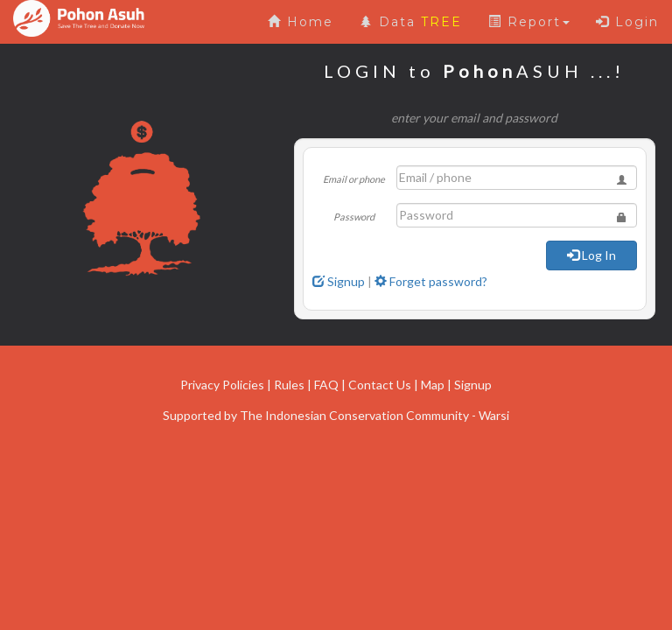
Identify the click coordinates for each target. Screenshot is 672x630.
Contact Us (380, 385)
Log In (591, 255)
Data (411, 22)
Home (301, 22)
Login (627, 22)
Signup (339, 281)
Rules (289, 385)
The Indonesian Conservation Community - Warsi (374, 415)
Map (433, 385)
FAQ (326, 385)
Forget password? (431, 281)
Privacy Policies (222, 385)
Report (529, 22)
